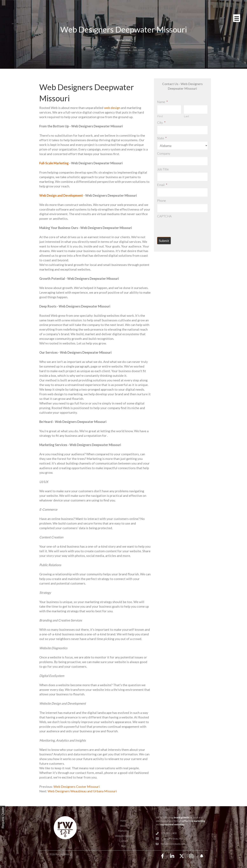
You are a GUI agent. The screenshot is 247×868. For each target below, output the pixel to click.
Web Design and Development (61, 195)
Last (186, 116)
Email (162, 185)
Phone (162, 200)
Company (164, 153)
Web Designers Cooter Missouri (76, 786)
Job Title (163, 169)
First (160, 116)
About (123, 826)
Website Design (123, 836)
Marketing (123, 831)
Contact (123, 841)
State (162, 138)
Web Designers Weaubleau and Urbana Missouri (82, 791)
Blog (123, 846)
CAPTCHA (164, 216)
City (161, 122)
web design (112, 108)
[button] (163, 856)
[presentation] (181, 226)
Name (162, 102)
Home (123, 821)
